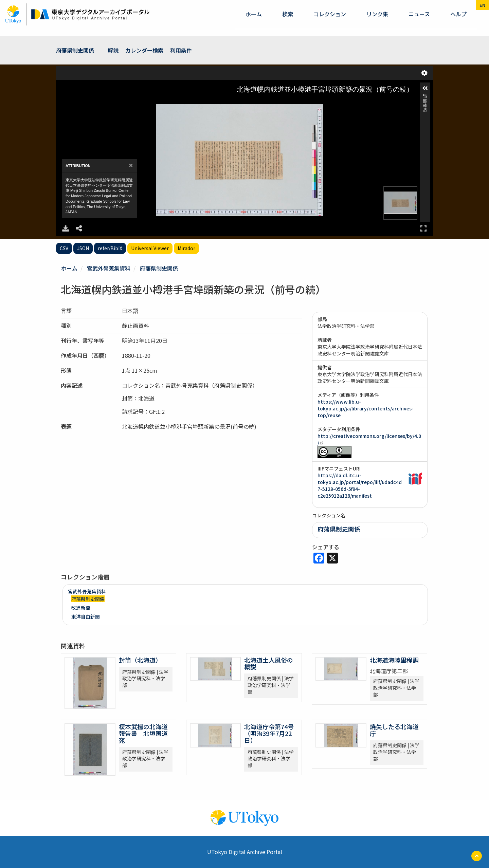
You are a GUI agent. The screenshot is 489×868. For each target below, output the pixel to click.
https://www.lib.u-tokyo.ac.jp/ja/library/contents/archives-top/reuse (366, 408)
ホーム (254, 14)
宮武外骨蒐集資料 (109, 268)
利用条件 (181, 50)
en (482, 5)
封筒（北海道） (140, 660)
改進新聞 (81, 608)
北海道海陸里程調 (394, 660)
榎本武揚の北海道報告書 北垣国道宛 (143, 733)
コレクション (330, 14)
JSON (83, 248)
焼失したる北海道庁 (394, 730)
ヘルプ (458, 14)
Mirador (186, 248)
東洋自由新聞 (86, 616)
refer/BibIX (110, 248)
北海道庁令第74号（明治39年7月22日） (269, 733)
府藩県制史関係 (75, 50)
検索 (288, 14)
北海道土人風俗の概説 (269, 663)
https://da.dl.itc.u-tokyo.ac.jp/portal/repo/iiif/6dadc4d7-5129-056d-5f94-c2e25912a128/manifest (360, 485)
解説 (113, 50)
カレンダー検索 (144, 50)
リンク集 (377, 14)
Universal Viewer (150, 248)
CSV (64, 248)
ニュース (419, 14)
